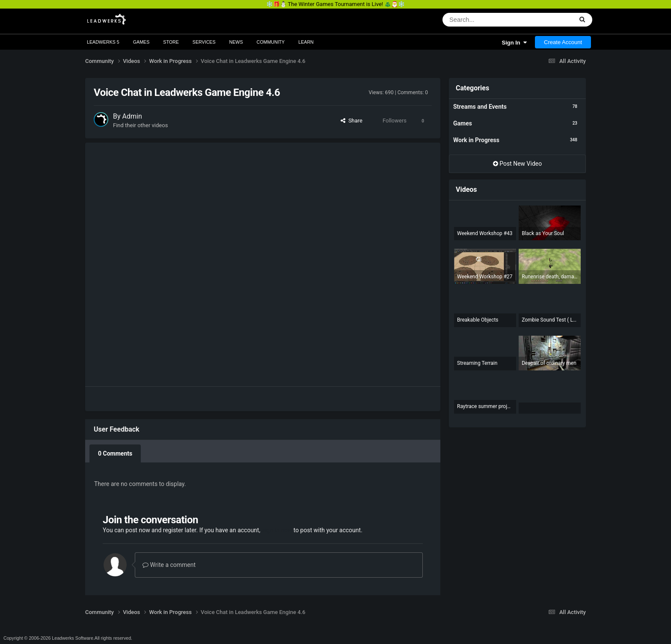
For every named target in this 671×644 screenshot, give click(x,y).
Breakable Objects (478, 320)
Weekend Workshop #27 (485, 277)
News (236, 42)
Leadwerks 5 (103, 42)
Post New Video (518, 164)
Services (204, 42)
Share (352, 121)
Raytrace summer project (485, 406)
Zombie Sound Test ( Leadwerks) (550, 320)
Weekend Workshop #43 (485, 233)
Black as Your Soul (543, 233)
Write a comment (169, 565)
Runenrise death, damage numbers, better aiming (550, 277)
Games (141, 42)
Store (171, 42)
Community (271, 42)
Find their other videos (140, 125)
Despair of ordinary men (549, 363)
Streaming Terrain (477, 363)
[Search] (479, 20)
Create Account (563, 42)
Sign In (514, 43)
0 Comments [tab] (115, 453)
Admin (132, 116)
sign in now (277, 530)
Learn (306, 42)
